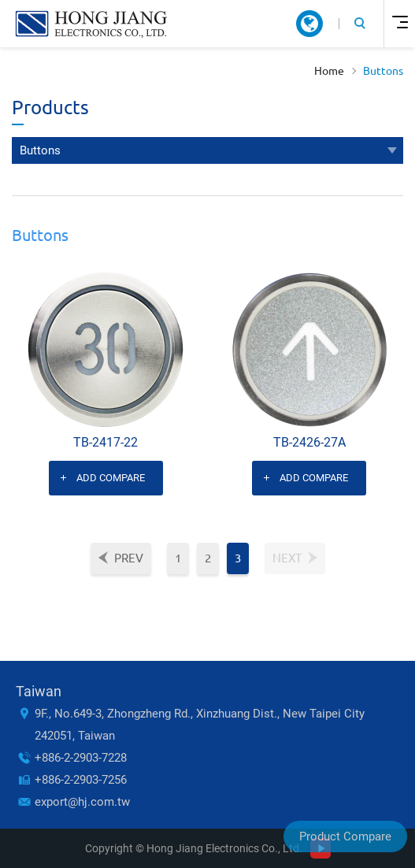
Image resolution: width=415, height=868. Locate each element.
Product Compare (345, 836)
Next (287, 558)
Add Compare (111, 478)
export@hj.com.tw (82, 802)
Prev (129, 558)
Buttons (383, 71)
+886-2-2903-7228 (81, 758)
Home (329, 71)
